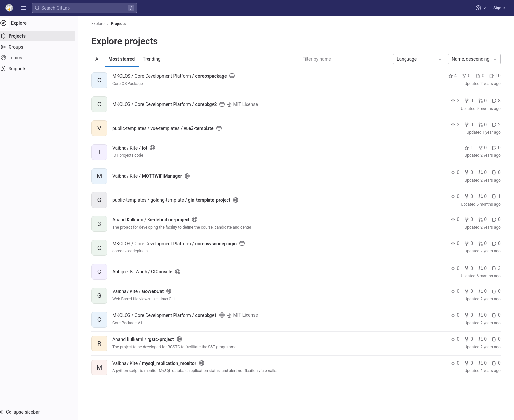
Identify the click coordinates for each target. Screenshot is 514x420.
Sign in (499, 8)
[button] (24, 8)
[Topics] (42, 58)
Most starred (125, 59)
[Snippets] (42, 69)
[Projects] (42, 36)
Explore (101, 24)
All (101, 59)
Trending (155, 59)
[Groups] (42, 47)
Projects (121, 24)
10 (498, 76)
